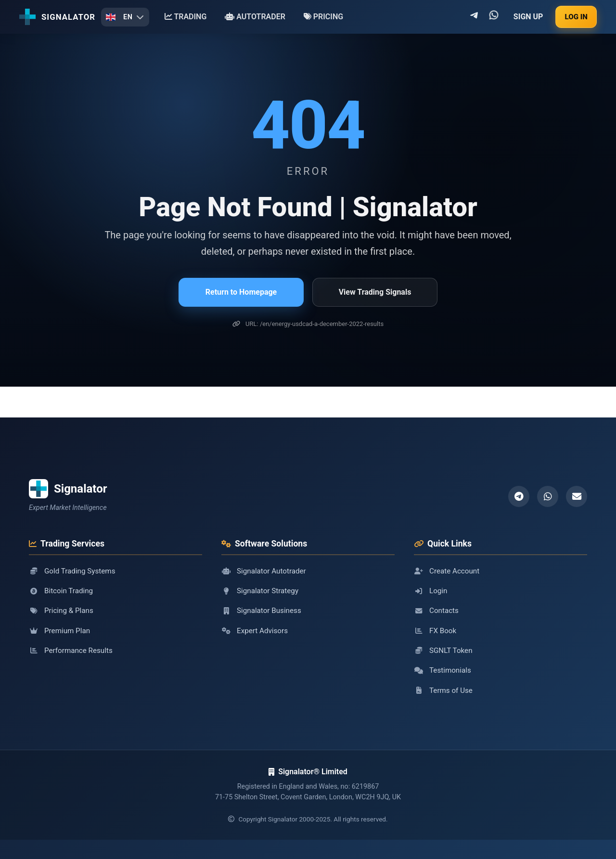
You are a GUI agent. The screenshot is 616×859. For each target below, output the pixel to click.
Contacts (436, 611)
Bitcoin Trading (61, 591)
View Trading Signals (375, 292)
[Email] (577, 496)
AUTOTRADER (255, 17)
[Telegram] (519, 496)
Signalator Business (261, 611)
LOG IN (576, 17)
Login (430, 591)
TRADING (186, 17)
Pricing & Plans (61, 611)
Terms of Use (443, 690)
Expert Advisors (255, 631)
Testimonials (443, 670)
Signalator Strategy (260, 591)
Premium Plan (59, 631)
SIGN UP (528, 17)
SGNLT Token (443, 651)
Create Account (447, 571)
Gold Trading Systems (72, 571)
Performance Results (71, 651)
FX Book (435, 631)
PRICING (323, 17)
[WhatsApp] (548, 496)
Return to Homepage (241, 292)
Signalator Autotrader (264, 571)
